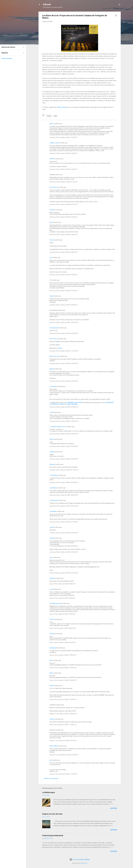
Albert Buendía (62, 107)
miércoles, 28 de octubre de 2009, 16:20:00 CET (64, 434)
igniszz (52, 124)
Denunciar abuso (7, 58)
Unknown (52, 159)
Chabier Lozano (54, 143)
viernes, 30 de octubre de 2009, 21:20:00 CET (63, 668)
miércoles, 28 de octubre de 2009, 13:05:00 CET (64, 407)
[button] (116, 16)
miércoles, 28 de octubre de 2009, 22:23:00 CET (64, 533)
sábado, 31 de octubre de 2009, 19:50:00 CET (63, 714)
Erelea (51, 538)
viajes (55, 116)
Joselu (52, 527)
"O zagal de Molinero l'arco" (58, 427)
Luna (51, 412)
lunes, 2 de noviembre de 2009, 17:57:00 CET (63, 725)
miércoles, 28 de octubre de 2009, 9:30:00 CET (64, 252)
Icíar (51, 258)
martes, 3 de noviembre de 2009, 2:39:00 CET (63, 741)
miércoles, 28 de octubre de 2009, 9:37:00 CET (64, 291)
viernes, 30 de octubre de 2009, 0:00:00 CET (63, 628)
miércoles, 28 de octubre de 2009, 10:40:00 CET (64, 322)
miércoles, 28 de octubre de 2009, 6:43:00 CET (64, 153)
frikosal (47, 4)
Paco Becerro (54, 187)
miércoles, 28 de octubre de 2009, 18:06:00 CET (64, 459)
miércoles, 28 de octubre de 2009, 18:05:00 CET (64, 446)
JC (50, 280)
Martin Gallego (54, 746)
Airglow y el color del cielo (52, 814)
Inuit (51, 557)
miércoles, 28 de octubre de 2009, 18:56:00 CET (64, 506)
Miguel (52, 369)
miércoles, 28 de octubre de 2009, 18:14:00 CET (64, 470)
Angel (51, 296)
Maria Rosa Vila (54, 356)
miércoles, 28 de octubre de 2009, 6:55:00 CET (64, 169)
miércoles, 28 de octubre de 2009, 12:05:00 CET (64, 364)
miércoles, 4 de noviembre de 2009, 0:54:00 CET (64, 755)
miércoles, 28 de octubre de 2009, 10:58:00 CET (64, 333)
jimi (51, 760)
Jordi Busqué (54, 475)
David (51, 222)
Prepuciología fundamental (53, 835)
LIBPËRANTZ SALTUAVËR (75, 403)
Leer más (114, 808)
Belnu (51, 660)
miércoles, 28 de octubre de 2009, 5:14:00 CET (64, 137)
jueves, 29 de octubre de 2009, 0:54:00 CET (63, 598)
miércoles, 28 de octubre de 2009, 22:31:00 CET (64, 573)
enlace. (60, 348)
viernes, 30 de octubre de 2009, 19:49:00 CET (63, 655)
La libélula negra (48, 792)
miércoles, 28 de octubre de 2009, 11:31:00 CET (64, 351)
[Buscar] (120, 5)
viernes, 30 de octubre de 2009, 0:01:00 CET (63, 642)
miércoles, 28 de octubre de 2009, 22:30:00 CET (64, 552)
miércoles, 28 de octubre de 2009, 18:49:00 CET (64, 495)
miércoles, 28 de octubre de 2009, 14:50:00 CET (64, 421)
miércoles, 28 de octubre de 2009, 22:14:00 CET (64, 522)
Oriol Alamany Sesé (56, 603)
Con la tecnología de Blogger (80, 859)
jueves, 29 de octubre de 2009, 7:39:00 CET (63, 614)
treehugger (53, 511)
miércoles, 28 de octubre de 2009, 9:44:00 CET (64, 305)
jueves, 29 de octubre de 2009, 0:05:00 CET (63, 584)
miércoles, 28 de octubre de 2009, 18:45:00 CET (64, 482)
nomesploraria (54, 328)
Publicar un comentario (51, 778)
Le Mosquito (53, 386)
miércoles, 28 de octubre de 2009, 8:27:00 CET (64, 182)
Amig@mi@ (53, 648)
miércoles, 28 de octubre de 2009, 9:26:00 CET (64, 235)
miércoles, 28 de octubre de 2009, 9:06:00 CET (64, 217)
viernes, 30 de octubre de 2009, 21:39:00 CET (63, 699)
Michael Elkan (84, 863)
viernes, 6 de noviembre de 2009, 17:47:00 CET (64, 774)
